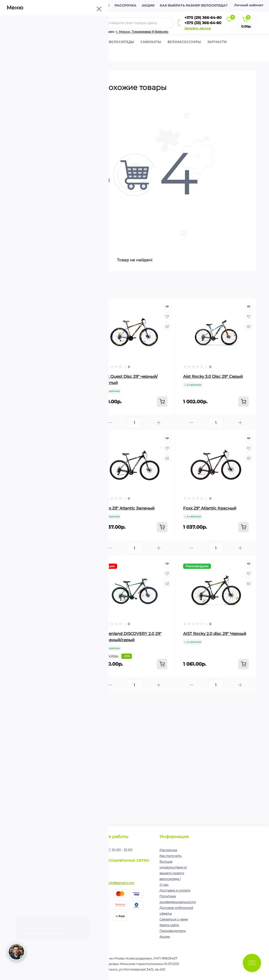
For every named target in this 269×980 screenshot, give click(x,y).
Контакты (99, 5)
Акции (148, 5)
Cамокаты (151, 42)
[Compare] (86, 326)
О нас (164, 885)
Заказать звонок (198, 28)
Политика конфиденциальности (58, 866)
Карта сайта (169, 925)
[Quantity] (53, 423)
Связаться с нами (174, 919)
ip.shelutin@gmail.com (115, 883)
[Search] (102, 23)
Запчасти (217, 42)
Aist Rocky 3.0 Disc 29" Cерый (213, 376)
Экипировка (28, 55)
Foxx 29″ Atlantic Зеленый (128, 508)
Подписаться (74, 855)
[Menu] (60, 23)
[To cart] (81, 402)
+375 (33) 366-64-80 (203, 23)
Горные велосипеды (114, 42)
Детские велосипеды (65, 42)
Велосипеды (25, 42)
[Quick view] (86, 306)
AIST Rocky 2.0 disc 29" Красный (53, 770)
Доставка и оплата (64, 5)
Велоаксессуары (184, 42)
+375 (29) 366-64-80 (203, 18)
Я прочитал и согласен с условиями (51, 868)
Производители (173, 931)
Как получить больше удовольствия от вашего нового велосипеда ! (173, 867)
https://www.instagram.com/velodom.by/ (102, 871)
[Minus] (29, 423)
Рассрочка (125, 5)
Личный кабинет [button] (249, 5)
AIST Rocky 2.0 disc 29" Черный (215, 634)
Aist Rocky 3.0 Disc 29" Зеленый (52, 508)
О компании (27, 5)
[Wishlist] (86, 316)
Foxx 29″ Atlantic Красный (210, 508)
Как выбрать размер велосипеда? (194, 5)
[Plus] (77, 423)
